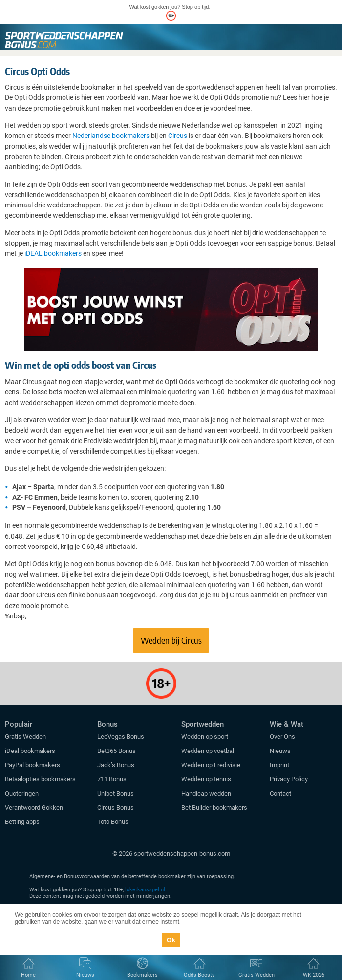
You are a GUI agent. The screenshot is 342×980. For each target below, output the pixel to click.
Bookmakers (142, 975)
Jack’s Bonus (116, 765)
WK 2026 (314, 975)
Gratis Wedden (25, 737)
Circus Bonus (116, 808)
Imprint (279, 765)
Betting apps (22, 822)
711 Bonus (112, 779)
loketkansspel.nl (145, 890)
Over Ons (282, 737)
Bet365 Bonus (117, 751)
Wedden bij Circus (171, 640)
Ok (171, 940)
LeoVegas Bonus (121, 737)
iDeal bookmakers (31, 751)
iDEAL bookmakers (53, 253)
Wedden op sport (205, 737)
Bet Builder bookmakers (214, 808)
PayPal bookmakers (33, 765)
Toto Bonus (113, 822)
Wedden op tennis (206, 779)
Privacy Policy (289, 779)
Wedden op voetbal (208, 751)
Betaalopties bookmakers (40, 779)
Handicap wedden (206, 793)
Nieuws (280, 751)
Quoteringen (22, 793)
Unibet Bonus (116, 793)
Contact (280, 793)
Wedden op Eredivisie (211, 765)
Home (28, 975)
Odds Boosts (199, 975)
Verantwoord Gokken (34, 808)
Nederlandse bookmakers (111, 136)
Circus (178, 136)
